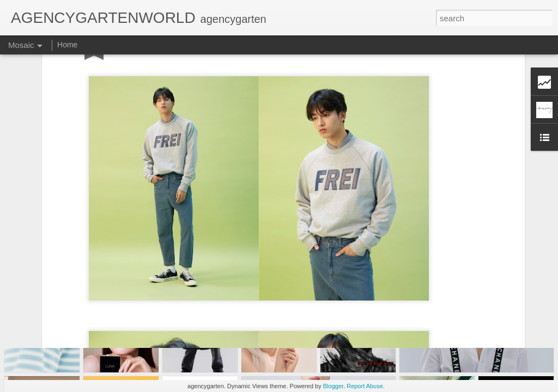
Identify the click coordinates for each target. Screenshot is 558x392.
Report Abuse (365, 386)
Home (67, 45)
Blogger (333, 386)
